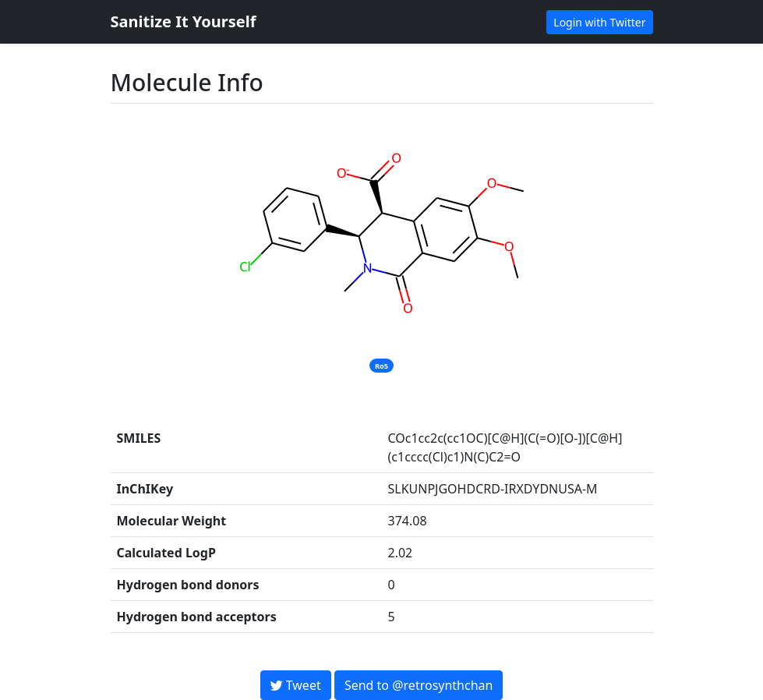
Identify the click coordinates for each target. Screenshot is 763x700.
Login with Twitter (599, 22)
